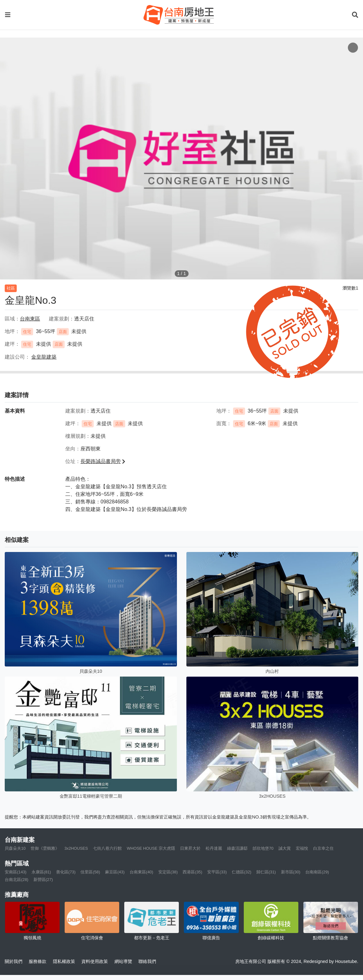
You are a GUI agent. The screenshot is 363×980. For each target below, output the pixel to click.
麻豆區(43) (115, 872)
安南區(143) (16, 872)
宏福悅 (302, 848)
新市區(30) (291, 872)
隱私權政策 (64, 961)
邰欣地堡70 (263, 848)
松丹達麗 (214, 848)
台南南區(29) (317, 872)
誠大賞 (285, 848)
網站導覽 (123, 961)
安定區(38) (168, 872)
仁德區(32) (242, 872)
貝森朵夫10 (15, 848)
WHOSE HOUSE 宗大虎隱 (151, 848)
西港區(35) (192, 872)
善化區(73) (66, 872)
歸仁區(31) (266, 872)
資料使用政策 (95, 961)
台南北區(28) (17, 880)
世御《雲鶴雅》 (45, 848)
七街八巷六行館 (107, 848)
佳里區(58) (90, 872)
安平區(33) (217, 872)
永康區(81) (41, 872)
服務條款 (38, 961)
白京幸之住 (323, 848)
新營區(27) (43, 880)
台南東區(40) (141, 872)
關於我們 (14, 961)
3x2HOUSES (76, 848)
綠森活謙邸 (237, 848)
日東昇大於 (190, 848)
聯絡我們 (147, 961)
